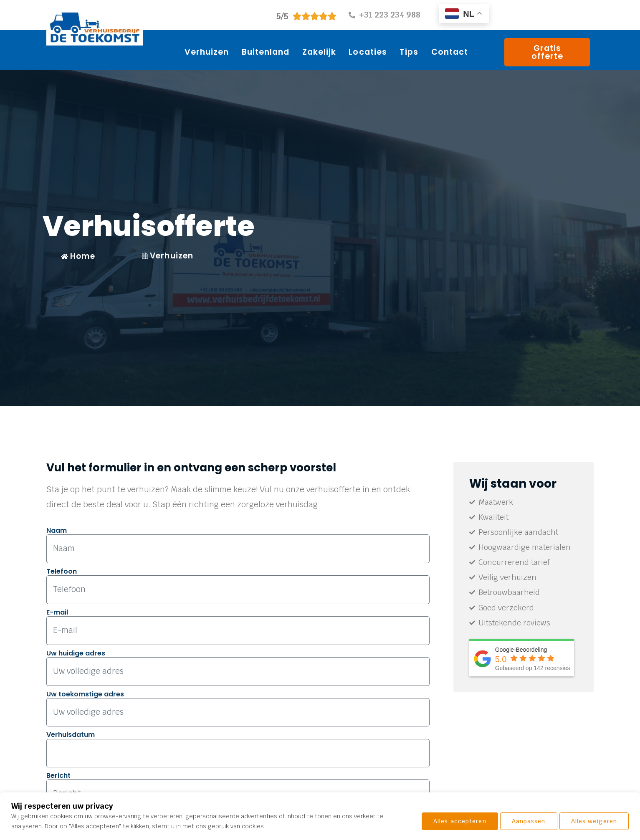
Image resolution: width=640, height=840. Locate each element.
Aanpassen (450, 821)
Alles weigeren (516, 821)
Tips (409, 52)
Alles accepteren (591, 821)
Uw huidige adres (76, 652)
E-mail (57, 612)
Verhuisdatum (71, 734)
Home (78, 256)
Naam (57, 530)
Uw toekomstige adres (85, 693)
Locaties (368, 52)
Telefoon (62, 571)
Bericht (58, 774)
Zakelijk (319, 52)
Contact (450, 52)
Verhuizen (207, 52)
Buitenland (266, 52)
